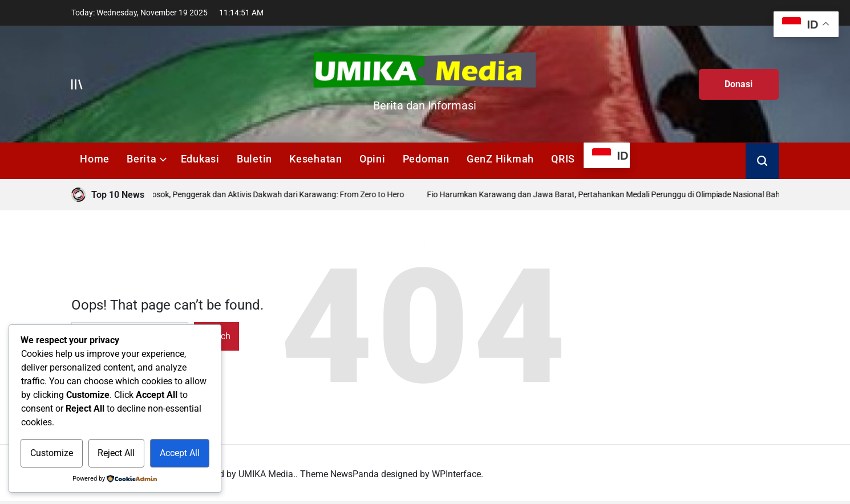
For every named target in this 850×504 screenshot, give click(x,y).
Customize (52, 453)
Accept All (180, 453)
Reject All (116, 453)
